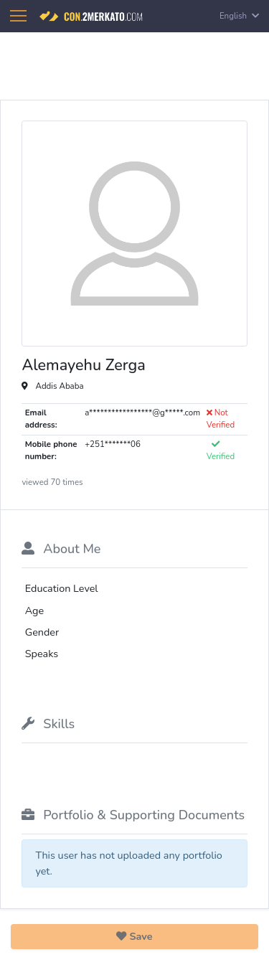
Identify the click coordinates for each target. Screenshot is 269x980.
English (239, 16)
